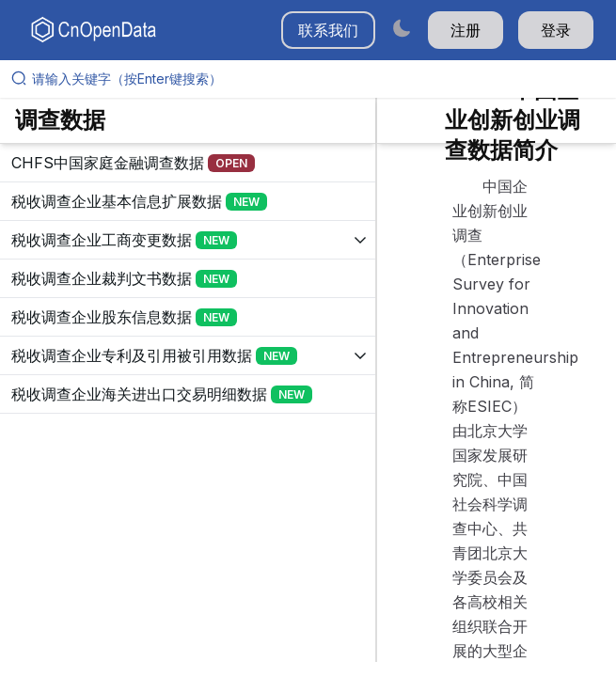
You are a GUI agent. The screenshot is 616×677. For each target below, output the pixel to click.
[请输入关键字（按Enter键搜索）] (316, 79)
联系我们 (328, 30)
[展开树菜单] (188, 163)
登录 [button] (556, 30)
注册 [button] (466, 30)
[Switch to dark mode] (402, 28)
